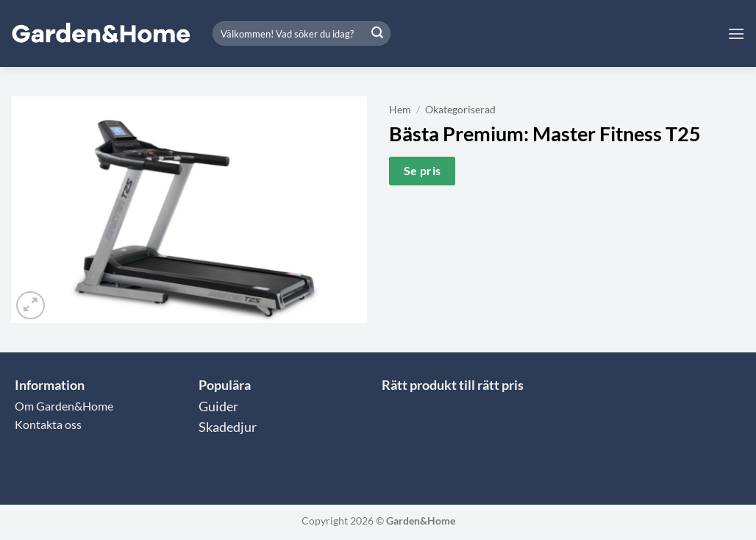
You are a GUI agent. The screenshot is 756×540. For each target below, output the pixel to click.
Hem (400, 110)
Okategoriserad (460, 110)
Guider (218, 406)
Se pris (422, 171)
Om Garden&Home (64, 406)
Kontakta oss (48, 424)
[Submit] (377, 34)
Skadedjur (228, 427)
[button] (736, 33)
